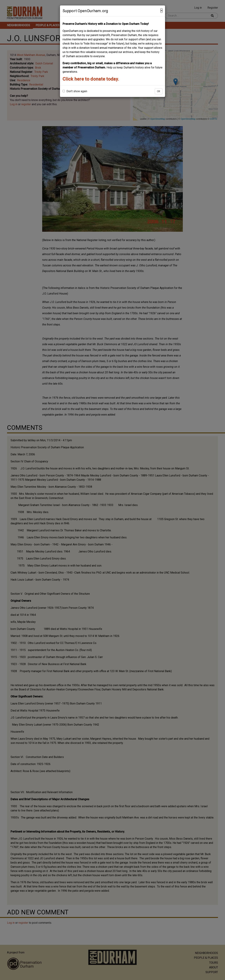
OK (159, 91)
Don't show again (75, 91)
